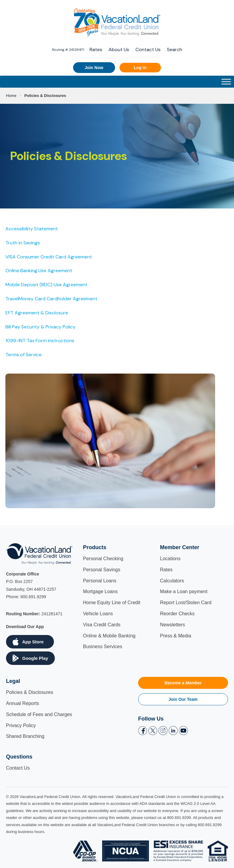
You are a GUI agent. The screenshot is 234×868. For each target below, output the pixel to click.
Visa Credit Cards (102, 625)
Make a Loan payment (184, 591)
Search (175, 50)
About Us (119, 50)
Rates (96, 50)
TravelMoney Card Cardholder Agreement (51, 299)
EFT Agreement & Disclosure (37, 313)
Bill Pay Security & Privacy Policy (40, 327)
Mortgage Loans (100, 591)
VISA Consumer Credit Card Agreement (49, 257)
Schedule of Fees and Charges (39, 714)
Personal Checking (103, 559)
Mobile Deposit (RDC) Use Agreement (46, 285)
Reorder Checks (177, 614)
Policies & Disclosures (30, 692)
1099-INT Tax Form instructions (40, 341)
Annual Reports (22, 703)
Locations (170, 559)
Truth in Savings (23, 243)
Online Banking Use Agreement (39, 271)
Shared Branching (25, 736)
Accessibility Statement (32, 229)
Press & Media (176, 636)
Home (11, 96)
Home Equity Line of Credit (112, 603)
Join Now (94, 68)
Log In (140, 68)
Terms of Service (24, 355)
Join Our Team (183, 699)
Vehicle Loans (98, 614)
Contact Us (148, 50)
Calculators (172, 581)
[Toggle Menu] (226, 82)
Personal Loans (100, 581)
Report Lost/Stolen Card (186, 603)
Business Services (103, 647)
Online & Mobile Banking (109, 636)
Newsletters (173, 625)
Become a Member (183, 683)
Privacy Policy (21, 725)
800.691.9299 (33, 597)
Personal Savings (102, 570)
